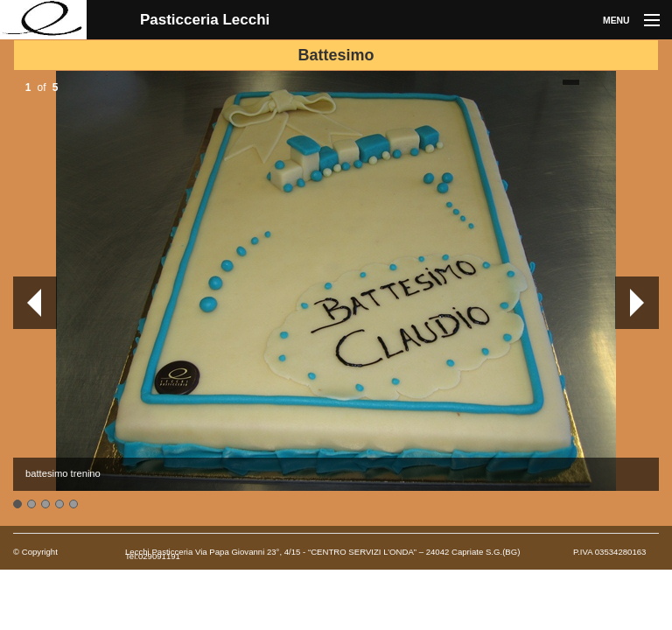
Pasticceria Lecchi (205, 20)
